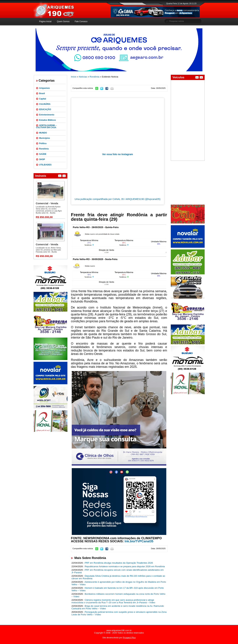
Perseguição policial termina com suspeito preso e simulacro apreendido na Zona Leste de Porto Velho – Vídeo (119, 613)
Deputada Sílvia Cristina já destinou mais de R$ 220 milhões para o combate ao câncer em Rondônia (118, 577)
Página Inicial (45, 21)
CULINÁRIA (45, 104)
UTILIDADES (45, 165)
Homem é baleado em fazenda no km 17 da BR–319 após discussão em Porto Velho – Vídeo (118, 589)
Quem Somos (63, 21)
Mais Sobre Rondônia (90, 558)
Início (74, 77)
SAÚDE (43, 154)
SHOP (42, 159)
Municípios (45, 138)
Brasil (42, 93)
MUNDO (43, 133)
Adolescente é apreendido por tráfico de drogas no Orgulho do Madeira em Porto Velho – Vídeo (119, 583)
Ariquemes (45, 88)
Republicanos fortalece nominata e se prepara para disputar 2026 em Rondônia (125, 566)
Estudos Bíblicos (48, 120)
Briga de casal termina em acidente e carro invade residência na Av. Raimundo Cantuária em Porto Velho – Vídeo (118, 607)
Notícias (83, 77)
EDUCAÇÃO (45, 109)
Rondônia (44, 149)
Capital (43, 99)
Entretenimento (47, 115)
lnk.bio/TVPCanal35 (139, 541)
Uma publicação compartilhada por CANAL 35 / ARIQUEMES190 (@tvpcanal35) (118, 199)
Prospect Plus (129, 638)
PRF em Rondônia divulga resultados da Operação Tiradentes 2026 (119, 563)
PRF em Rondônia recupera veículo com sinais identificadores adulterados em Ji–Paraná (118, 571)
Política (43, 143)
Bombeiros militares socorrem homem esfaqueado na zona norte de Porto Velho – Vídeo (118, 595)
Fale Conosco (81, 21)
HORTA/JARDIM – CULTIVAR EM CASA (46, 126)
